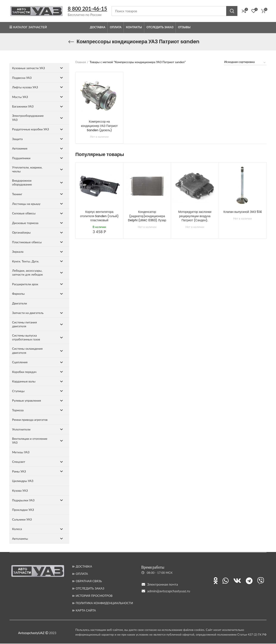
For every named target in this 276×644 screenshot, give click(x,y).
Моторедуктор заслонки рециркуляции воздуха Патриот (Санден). (195, 216)
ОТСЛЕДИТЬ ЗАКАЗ (90, 589)
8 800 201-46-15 (87, 9)
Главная (81, 62)
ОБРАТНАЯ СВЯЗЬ (89, 581)
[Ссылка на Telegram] (249, 581)
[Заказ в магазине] (245, 63)
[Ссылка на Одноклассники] (216, 581)
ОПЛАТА (82, 574)
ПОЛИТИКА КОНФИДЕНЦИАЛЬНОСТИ (104, 603)
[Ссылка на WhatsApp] (226, 581)
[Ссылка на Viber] (261, 581)
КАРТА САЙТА (86, 611)
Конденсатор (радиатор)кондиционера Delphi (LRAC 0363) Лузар (147, 216)
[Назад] (71, 42)
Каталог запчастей (28, 28)
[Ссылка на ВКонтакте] (237, 581)
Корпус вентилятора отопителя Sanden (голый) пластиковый (99, 216)
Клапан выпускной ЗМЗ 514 (243, 212)
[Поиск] (174, 11)
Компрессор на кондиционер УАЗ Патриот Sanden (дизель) (99, 126)
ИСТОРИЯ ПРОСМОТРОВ (94, 596)
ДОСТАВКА (84, 567)
